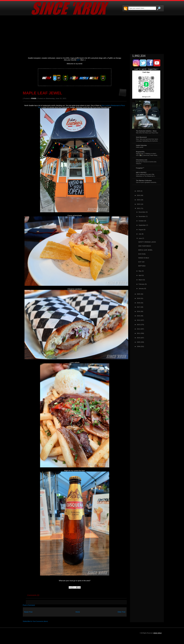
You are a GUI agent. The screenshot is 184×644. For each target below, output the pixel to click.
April (140, 275)
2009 (139, 342)
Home (78, 612)
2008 (139, 346)
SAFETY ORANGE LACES (147, 242)
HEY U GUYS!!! (141, 172)
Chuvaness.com (142, 160)
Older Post (121, 612)
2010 (139, 338)
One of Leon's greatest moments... (147, 182)
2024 (139, 195)
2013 (139, 325)
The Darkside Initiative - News (146, 131)
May (140, 271)
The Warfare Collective (144, 180)
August (141, 229)
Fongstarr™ (140, 168)
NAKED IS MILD (144, 258)
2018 (139, 303)
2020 (139, 294)
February (142, 284)
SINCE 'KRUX (157, 633)
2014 (139, 320)
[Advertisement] (92, 35)
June (140, 238)
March (141, 280)
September (142, 225)
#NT (78, 60)
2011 (139, 333)
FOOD (34, 98)
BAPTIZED (142, 266)
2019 (139, 298)
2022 (139, 204)
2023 (139, 200)
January (141, 288)
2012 (139, 329)
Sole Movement (141, 137)
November (142, 216)
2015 (139, 316)
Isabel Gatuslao (141, 145)
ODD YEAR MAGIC (145, 246)
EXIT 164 (141, 262)
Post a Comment (29, 605)
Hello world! (140, 147)
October (141, 221)
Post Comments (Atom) (40, 621)
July (140, 234)
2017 (139, 307)
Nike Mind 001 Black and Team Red (147, 133)
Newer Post (28, 612)
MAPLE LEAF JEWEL (43, 93)
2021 (139, 208)
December (142, 212)
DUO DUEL (142, 254)
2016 (139, 311)
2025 (139, 191)
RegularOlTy (140, 152)
